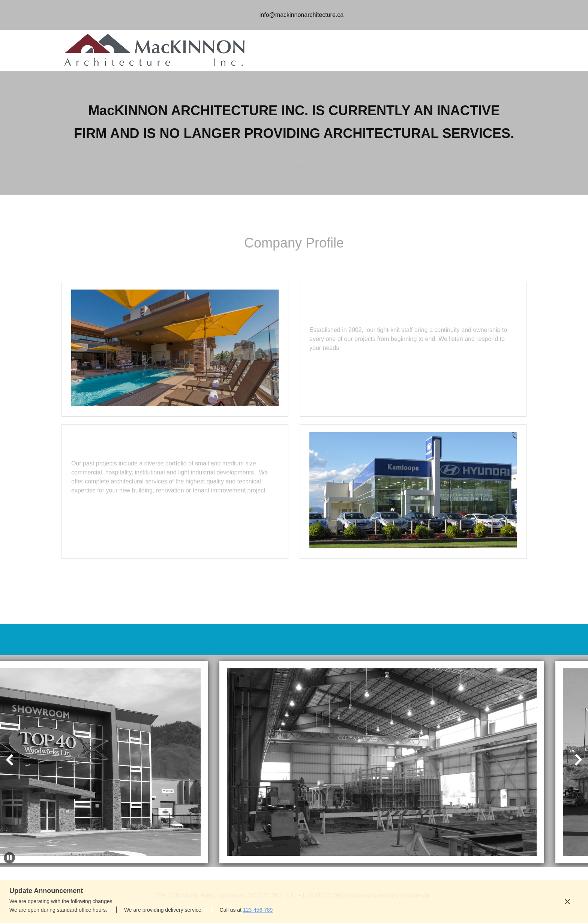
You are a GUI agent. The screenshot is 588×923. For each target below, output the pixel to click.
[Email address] (300, 15)
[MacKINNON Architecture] (155, 50)
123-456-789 (258, 910)
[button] (374, 749)
